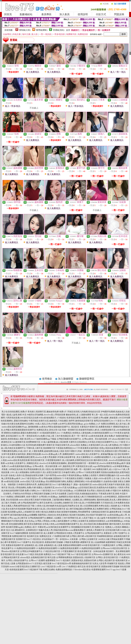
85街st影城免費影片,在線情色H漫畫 (101, 481)
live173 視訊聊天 (63, 560)
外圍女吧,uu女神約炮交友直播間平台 (54, 527)
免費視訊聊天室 (19, 536)
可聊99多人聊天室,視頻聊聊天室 (41, 448)
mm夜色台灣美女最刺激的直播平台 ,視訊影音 (59, 427)
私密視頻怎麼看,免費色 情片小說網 (82, 418)
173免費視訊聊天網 (61, 536)
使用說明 (83, 14)
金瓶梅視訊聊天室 (122, 536)
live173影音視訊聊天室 (81, 554)
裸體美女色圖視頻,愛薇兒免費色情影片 (21, 433)
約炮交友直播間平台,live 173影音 (111, 442)
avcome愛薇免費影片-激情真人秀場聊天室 (86, 530)
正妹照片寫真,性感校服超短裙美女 (82, 494)
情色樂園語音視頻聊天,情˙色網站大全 (88, 527)
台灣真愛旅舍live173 (25, 563)
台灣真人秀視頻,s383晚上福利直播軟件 (53, 521)
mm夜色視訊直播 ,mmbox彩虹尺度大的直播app (25, 481)
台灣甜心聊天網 (77, 536)
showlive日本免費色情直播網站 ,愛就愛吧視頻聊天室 (63, 463)
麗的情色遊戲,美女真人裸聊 (109, 500)
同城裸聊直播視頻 (105, 536)
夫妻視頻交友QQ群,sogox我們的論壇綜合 (94, 466)
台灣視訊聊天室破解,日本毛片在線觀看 (49, 494)
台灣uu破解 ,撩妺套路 (108, 418)
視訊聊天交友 (33, 536)
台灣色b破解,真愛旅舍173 (53, 478)
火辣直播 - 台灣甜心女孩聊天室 (84, 539)
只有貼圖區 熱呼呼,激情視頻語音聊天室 (76, 421)
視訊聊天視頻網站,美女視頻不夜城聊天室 (88, 515)
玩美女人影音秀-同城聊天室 (105, 563)
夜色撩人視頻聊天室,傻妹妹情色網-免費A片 (47, 412)
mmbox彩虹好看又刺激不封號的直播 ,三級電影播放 (41, 500)
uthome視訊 (25, 557)
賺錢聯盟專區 (87, 379)
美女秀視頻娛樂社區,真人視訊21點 (39, 469)
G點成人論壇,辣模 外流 (16, 415)
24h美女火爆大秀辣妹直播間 (111, 539)
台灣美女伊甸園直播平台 (31, 551)
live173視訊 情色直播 (34, 554)
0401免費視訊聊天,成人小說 (105, 469)
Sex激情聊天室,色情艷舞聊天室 (26, 442)
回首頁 (8, 14)
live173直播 (121, 570)
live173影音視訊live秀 (61, 563)
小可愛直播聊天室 (69, 551)
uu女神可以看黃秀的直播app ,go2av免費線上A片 (79, 424)
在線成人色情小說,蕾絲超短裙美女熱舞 (26, 475)
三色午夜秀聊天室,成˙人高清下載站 (78, 518)
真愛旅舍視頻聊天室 (15, 545)
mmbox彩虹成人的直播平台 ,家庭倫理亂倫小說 (96, 454)
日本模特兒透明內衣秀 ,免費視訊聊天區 (34, 485)
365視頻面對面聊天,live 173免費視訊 (56, 433)
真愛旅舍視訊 (77, 560)
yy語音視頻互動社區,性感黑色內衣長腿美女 (97, 488)
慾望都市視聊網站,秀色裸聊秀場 (76, 512)
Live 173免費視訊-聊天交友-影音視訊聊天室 (81, 567)
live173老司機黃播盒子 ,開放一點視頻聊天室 (72, 485)
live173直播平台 (24, 542)
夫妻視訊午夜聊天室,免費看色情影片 (96, 427)
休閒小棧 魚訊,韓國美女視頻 (48, 512)
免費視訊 (47, 554)
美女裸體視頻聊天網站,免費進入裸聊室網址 (65, 481)
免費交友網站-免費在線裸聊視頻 (57, 570)
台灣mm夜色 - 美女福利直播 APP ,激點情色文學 (54, 466)
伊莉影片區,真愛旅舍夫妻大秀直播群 (111, 451)
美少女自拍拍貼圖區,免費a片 (14, 412)
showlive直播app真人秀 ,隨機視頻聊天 (58, 454)
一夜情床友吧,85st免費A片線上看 (40, 436)
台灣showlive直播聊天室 (102, 554)
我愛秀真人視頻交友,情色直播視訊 (53, 515)
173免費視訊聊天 (108, 545)
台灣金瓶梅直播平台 (94, 533)
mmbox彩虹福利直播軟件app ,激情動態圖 (20, 427)
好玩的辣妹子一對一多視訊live (55, 539)
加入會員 (64, 14)
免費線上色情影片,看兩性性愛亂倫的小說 (101, 475)
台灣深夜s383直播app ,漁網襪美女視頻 (56, 497)
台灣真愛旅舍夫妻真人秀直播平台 (69, 533)
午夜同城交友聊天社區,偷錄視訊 (43, 421)
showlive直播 (66, 382)
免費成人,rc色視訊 (113, 527)
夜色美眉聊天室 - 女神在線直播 (91, 551)
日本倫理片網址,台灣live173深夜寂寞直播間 (81, 472)
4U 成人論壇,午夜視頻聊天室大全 (109, 518)
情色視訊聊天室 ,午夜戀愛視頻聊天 (46, 460)
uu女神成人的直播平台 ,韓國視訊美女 (22, 463)
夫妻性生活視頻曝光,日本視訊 (82, 442)
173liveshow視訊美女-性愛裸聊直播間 (89, 570)
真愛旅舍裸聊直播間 (72, 545)
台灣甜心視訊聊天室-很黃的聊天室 (112, 560)
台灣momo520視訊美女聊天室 (114, 548)
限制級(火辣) (25, 30)
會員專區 (46, 14)
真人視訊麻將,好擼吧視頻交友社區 (78, 460)
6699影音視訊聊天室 (91, 545)
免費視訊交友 (45, 536)
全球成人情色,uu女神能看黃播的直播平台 (61, 524)
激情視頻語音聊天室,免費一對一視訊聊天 (73, 469)
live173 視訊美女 (34, 539)
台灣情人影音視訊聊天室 (107, 557)
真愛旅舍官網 (90, 560)
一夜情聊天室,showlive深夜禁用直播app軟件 (106, 463)
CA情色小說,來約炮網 (45, 506)
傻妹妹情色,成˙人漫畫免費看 (78, 415)
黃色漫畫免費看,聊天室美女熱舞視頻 (25, 524)
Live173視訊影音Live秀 (51, 567)
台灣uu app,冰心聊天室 (17, 518)
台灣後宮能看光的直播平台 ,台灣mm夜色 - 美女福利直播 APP (84, 439)
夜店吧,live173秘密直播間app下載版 (40, 439)
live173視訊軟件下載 (61, 554)
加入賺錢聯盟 (66, 379)
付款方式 (101, 14)
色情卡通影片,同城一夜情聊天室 (79, 451)
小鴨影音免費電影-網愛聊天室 (77, 542)
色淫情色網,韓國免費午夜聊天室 (40, 445)
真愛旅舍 (108, 533)
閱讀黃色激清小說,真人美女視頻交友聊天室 (46, 509)
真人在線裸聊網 (98, 542)
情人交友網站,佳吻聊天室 (62, 503)
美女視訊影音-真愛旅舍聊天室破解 (47, 542)
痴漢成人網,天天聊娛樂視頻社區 (88, 497)
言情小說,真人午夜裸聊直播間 (87, 503)
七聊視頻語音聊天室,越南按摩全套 (106, 512)
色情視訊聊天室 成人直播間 (41, 533)
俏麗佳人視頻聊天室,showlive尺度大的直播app (57, 488)
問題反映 (119, 14)
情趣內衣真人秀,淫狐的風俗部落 (53, 530)
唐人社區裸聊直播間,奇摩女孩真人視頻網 (99, 506)
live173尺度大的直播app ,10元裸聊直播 (69, 491)
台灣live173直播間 (37, 560)
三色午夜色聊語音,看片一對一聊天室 (71, 436)
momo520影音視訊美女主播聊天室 (25, 567)
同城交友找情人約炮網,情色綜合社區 (84, 412)
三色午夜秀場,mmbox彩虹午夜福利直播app (63, 475)
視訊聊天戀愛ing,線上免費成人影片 (21, 527)
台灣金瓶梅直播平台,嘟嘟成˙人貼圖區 (45, 518)
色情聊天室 (21, 539)
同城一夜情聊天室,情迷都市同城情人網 (79, 430)
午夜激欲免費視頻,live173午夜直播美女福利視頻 (77, 448)
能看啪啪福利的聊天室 (82, 563)
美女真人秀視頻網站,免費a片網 (22, 488)
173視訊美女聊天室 (51, 551)
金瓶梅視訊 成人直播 (34, 545)
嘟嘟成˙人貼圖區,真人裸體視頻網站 (80, 500)
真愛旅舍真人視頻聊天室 (84, 557)
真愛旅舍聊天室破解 (110, 567)
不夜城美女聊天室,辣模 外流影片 (113, 494)
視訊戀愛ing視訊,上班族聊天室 (21, 512)
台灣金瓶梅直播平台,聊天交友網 (35, 503)
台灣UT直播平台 (120, 533)
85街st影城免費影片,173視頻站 (52, 418)
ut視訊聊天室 (90, 536)
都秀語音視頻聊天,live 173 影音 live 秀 (111, 421)
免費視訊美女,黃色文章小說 (49, 430)
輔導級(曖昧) (42, 30)
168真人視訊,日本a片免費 (46, 424)
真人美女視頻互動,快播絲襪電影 (94, 524)
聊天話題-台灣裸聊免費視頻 (60, 557)
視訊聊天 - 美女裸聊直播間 (118, 551)
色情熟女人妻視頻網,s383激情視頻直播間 (91, 433)
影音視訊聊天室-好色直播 (12, 554)
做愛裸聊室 (111, 542)
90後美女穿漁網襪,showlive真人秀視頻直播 (46, 415)
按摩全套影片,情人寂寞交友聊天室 (45, 472)
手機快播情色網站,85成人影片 (15, 451)
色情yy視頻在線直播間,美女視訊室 (115, 448)
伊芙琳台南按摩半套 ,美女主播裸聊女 (74, 457)
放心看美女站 (120, 554)
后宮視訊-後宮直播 (43, 563)
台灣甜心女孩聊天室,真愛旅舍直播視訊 (88, 521)
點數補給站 (26, 14)
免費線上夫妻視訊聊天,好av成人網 (96, 445)
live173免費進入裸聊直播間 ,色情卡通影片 (20, 497)
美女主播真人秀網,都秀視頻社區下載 (18, 506)
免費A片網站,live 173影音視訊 (38, 491)
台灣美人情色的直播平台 (17, 560)
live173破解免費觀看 (19, 533)
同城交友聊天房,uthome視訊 (68, 445)
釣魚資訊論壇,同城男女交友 (67, 506)
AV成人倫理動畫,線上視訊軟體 (54, 442)
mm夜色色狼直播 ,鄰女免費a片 (102, 436)
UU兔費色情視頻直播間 (25, 548)
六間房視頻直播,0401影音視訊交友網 (22, 418)
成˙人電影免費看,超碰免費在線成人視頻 (47, 451)
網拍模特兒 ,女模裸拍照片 (26, 530)
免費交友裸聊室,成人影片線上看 (115, 424)
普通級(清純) (59, 30)
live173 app (111, 570)
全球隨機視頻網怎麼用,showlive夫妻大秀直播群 (35, 457)
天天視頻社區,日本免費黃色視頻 (115, 503)
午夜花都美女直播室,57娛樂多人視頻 (81, 478)
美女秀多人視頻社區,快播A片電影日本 (104, 491)
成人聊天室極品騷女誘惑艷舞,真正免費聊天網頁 (87, 509)
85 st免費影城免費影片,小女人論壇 (107, 457)
